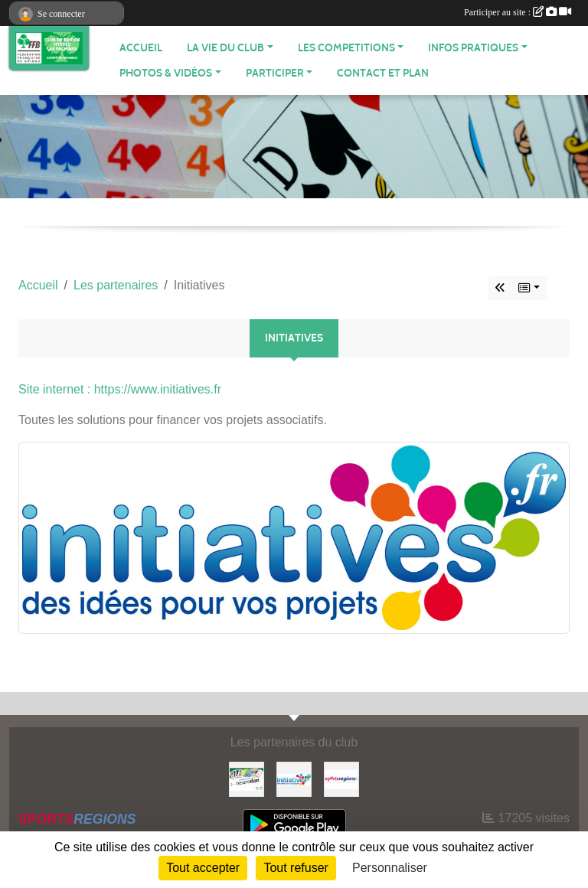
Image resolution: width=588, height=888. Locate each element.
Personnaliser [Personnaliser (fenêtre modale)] (390, 868)
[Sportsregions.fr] (341, 778)
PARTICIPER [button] (275, 73)
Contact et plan (383, 73)
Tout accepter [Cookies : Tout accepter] (203, 868)
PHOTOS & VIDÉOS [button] (166, 73)
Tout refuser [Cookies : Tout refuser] (296, 868)
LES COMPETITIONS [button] (346, 48)
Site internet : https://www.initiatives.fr (120, 389)
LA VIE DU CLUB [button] (225, 48)
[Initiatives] (294, 778)
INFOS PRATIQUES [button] (473, 48)
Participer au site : (518, 12)
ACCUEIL (141, 48)
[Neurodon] (247, 778)
